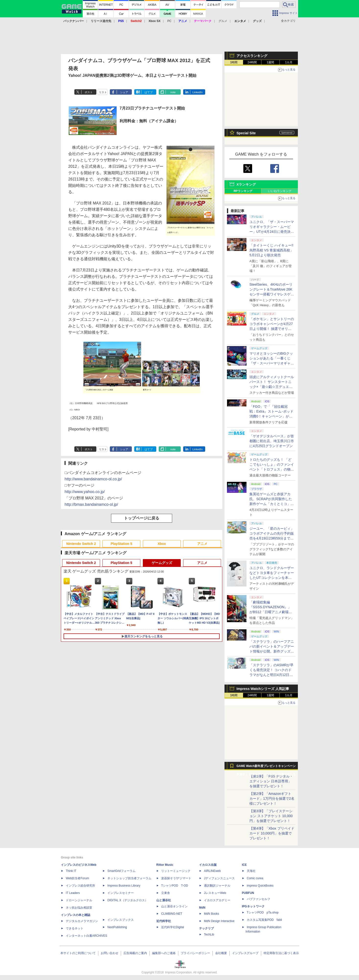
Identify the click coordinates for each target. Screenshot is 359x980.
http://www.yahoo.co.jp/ (85, 492)
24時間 (252, 62)
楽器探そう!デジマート (176, 878)
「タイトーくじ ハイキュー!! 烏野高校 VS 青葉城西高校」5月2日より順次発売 (271, 250)
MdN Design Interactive (219, 921)
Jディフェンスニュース (219, 878)
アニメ (202, 544)
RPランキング (243, 191)
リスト (103, 92)
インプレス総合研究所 (80, 886)
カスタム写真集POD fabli (264, 920)
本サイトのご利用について (78, 953)
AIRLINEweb (212, 871)
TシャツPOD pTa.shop (263, 912)
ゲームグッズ (162, 563)
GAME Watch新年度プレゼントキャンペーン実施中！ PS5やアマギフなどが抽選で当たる (266, 767)
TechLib (209, 935)
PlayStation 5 (122, 544)
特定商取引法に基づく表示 (281, 953)
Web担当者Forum (77, 878)
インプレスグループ (245, 953)
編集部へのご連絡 (164, 953)
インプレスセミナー (121, 893)
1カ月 (289, 62)
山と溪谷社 (164, 900)
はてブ (149, 92)
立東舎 (166, 893)
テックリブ (206, 928)
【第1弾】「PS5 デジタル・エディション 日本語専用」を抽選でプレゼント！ (271, 781)
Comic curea (255, 878)
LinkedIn (198, 92)
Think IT (71, 871)
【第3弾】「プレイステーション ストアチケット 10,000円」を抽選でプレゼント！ (271, 816)
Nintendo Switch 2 (81, 544)
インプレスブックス (121, 920)
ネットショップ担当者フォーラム (129, 878)
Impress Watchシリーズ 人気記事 (263, 689)
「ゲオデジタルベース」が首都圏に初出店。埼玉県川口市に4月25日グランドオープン (272, 441)
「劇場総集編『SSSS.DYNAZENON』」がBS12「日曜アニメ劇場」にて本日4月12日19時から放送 (271, 612)
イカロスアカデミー (217, 900)
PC (169, 21)
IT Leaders (73, 893)
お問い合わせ (110, 953)
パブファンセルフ (258, 899)
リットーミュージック (176, 871)
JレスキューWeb (215, 893)
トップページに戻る (142, 518)
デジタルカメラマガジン (82, 921)
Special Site (246, 133)
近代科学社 (164, 921)
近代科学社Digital (173, 927)
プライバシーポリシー (195, 953)
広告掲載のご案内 (135, 953)
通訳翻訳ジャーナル (217, 886)
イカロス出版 (208, 865)
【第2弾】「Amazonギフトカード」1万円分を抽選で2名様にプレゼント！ (272, 799)
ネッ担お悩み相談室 (79, 908)
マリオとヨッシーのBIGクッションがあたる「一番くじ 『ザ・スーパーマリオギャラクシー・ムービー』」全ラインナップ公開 (272, 363)
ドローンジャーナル (79, 900)
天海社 (251, 871)
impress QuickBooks (260, 886)
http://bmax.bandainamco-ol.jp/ (91, 504)
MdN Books (212, 914)
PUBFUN (248, 893)
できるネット (75, 928)
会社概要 (221, 953)
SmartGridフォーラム (121, 871)
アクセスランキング (252, 56)
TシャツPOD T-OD (175, 886)
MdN (202, 908)
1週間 (271, 62)
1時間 (234, 62)
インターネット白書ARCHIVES (86, 936)
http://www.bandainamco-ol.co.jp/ (93, 479)
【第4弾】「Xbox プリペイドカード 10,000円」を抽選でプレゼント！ (272, 833)
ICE (244, 865)
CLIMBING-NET (172, 914)
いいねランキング (280, 191)
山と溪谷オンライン (174, 906)
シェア (124, 92)
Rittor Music (165, 865)
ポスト (89, 92)
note (173, 92)
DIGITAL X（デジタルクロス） (128, 900)
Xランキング (246, 184)
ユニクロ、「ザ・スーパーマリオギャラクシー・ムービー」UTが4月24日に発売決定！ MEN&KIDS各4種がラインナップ (272, 232)
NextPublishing (117, 927)
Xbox (162, 544)
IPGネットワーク (253, 906)
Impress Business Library (124, 886)
